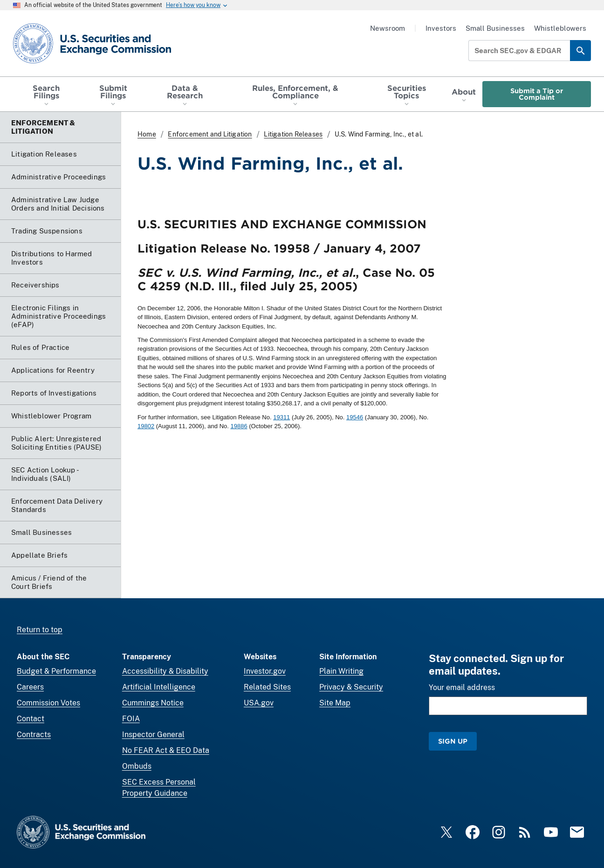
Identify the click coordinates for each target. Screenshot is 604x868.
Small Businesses (495, 28)
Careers (30, 687)
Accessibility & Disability (165, 671)
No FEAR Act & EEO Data (166, 750)
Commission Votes (48, 703)
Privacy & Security (351, 687)
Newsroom (388, 28)
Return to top (40, 630)
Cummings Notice (153, 703)
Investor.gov (265, 671)
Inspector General (153, 735)
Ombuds (137, 766)
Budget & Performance (56, 671)
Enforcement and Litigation (210, 134)
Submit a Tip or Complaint (537, 94)
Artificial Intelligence (159, 687)
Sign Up (453, 741)
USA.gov (259, 703)
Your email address (462, 687)
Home (147, 134)
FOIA (131, 719)
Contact (31, 719)
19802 (146, 426)
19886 (239, 426)
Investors (441, 28)
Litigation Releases (293, 134)
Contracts (34, 735)
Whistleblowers (560, 28)
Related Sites (267, 687)
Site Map (335, 703)
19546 (355, 417)
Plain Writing (341, 671)
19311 (281, 417)
